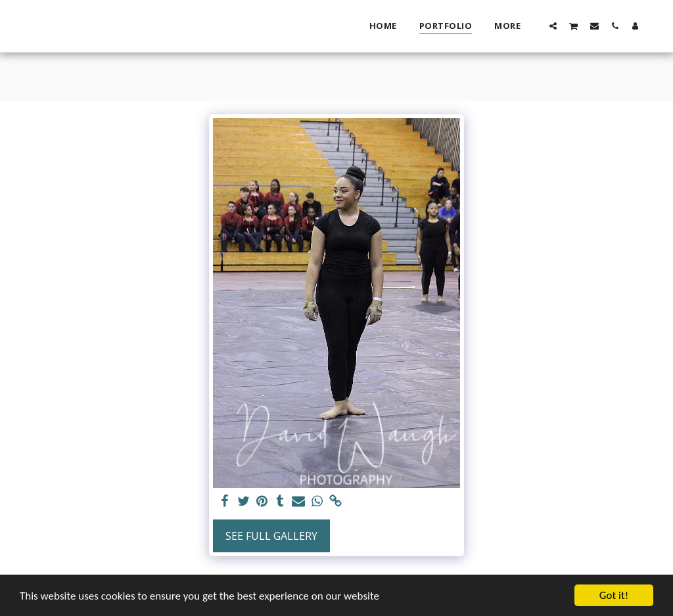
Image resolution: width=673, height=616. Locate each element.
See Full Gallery (271, 536)
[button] (553, 26)
